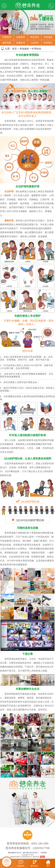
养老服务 (48, 37)
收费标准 (21, 43)
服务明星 (7, 43)
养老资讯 (34, 37)
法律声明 (44, 853)
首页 (14, 49)
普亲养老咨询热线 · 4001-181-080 (27, 843)
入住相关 (34, 43)
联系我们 (48, 43)
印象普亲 (7, 37)
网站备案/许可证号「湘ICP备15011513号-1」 (24, 853)
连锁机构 (21, 37)
